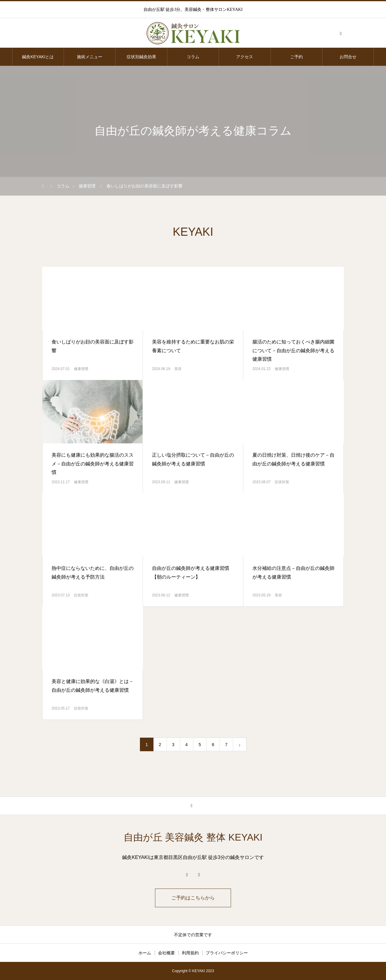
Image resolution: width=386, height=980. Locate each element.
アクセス (245, 57)
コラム (193, 57)
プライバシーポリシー (227, 953)
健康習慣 (81, 369)
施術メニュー (90, 57)
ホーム (145, 953)
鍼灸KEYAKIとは (38, 57)
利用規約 (190, 953)
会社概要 (166, 953)
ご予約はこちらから (193, 898)
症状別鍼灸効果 (141, 57)
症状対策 (282, 482)
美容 (178, 369)
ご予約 (296, 57)
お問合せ (348, 57)
